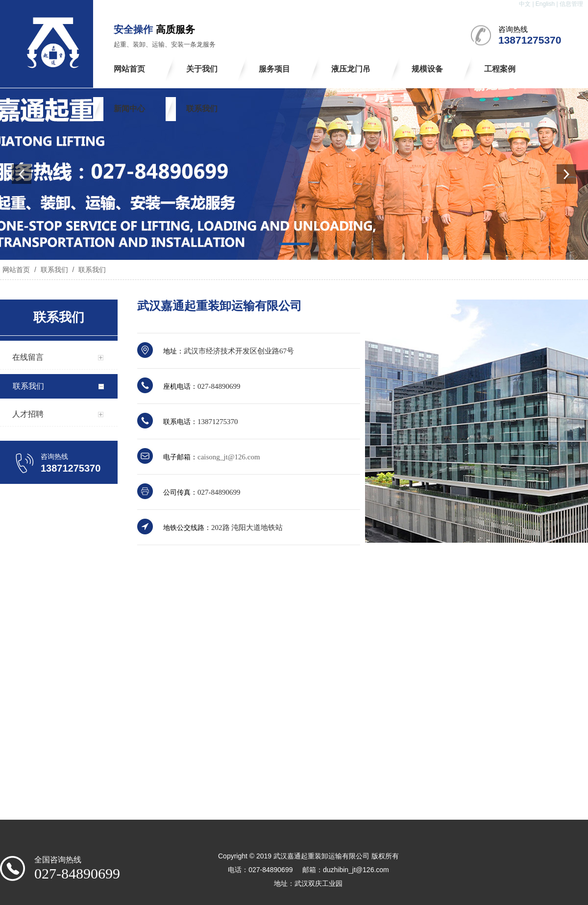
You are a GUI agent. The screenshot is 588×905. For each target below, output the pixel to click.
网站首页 (16, 270)
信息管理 (571, 4)
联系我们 (54, 270)
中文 (525, 4)
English (545, 4)
